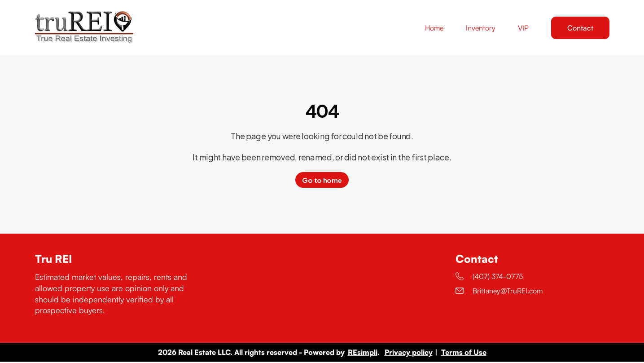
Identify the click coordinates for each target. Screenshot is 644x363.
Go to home (322, 181)
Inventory (481, 28)
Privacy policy (409, 354)
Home (434, 28)
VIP (523, 28)
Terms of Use (464, 354)
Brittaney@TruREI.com (499, 292)
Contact (580, 28)
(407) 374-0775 (489, 278)
